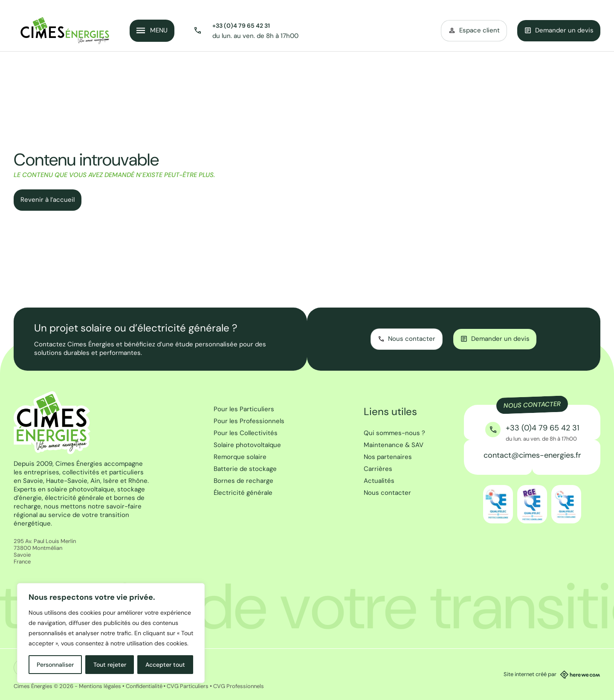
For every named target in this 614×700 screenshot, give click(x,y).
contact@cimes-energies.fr (532, 455)
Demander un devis (559, 30)
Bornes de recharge (243, 481)
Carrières (378, 469)
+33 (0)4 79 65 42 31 (241, 26)
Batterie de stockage (245, 469)
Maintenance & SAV (394, 445)
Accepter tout (165, 665)
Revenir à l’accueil (48, 200)
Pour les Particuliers (244, 409)
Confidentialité (144, 686)
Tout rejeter (110, 665)
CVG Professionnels (239, 686)
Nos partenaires (388, 457)
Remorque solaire (240, 457)
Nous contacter (387, 493)
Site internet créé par (552, 674)
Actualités (379, 481)
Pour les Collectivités (246, 433)
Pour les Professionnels (249, 421)
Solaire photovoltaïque (247, 445)
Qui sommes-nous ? (394, 433)
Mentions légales (100, 686)
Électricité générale (243, 493)
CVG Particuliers (188, 686)
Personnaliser (55, 665)
